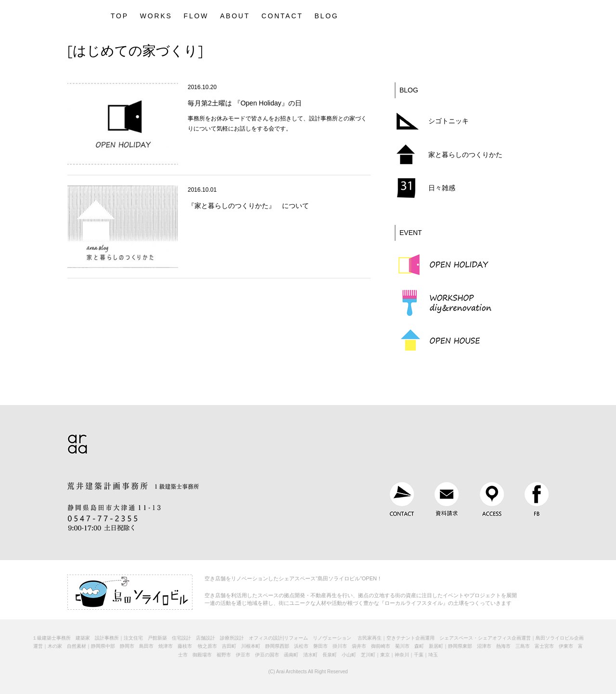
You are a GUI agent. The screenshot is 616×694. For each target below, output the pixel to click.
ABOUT (235, 16)
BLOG (326, 16)
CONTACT (282, 16)
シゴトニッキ (449, 121)
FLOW (196, 16)
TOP (120, 16)
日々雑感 (442, 188)
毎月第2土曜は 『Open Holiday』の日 (245, 103)
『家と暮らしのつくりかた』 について (248, 206)
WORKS (156, 16)
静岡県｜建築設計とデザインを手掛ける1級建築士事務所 (77, 14)
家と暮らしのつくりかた (465, 155)
